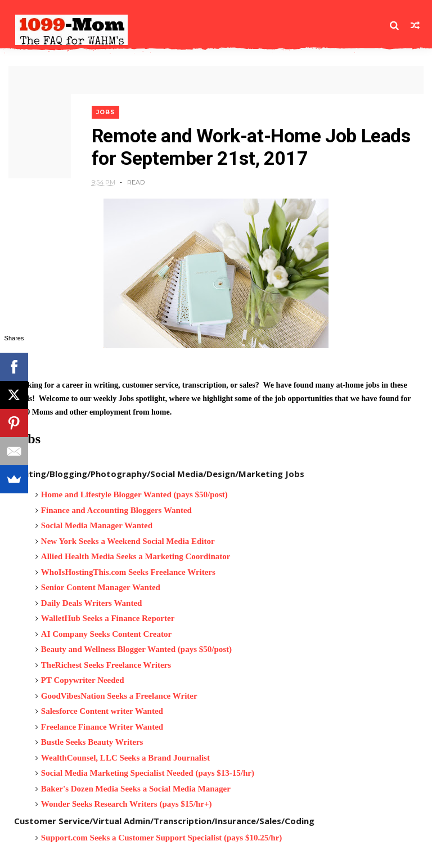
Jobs (105, 112)
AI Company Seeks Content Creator (106, 634)
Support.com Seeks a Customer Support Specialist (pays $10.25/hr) (162, 838)
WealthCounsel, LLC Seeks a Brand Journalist (125, 758)
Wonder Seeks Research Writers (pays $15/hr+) (127, 804)
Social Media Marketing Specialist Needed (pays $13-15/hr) (148, 773)
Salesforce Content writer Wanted (102, 711)
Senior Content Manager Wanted (101, 587)
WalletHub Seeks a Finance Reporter (108, 618)
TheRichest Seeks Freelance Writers (106, 665)
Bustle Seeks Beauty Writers (92, 742)
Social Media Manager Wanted (97, 525)
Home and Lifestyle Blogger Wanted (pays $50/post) (134, 494)
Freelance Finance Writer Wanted (102, 727)
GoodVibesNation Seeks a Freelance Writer (119, 696)
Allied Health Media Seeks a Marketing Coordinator (136, 556)
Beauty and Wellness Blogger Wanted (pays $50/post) (136, 649)
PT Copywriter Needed (83, 680)
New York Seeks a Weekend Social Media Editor (128, 541)
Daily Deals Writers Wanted (92, 603)
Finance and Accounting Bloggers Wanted (116, 510)
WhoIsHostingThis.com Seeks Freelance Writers (128, 572)
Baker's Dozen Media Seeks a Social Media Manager (136, 789)
